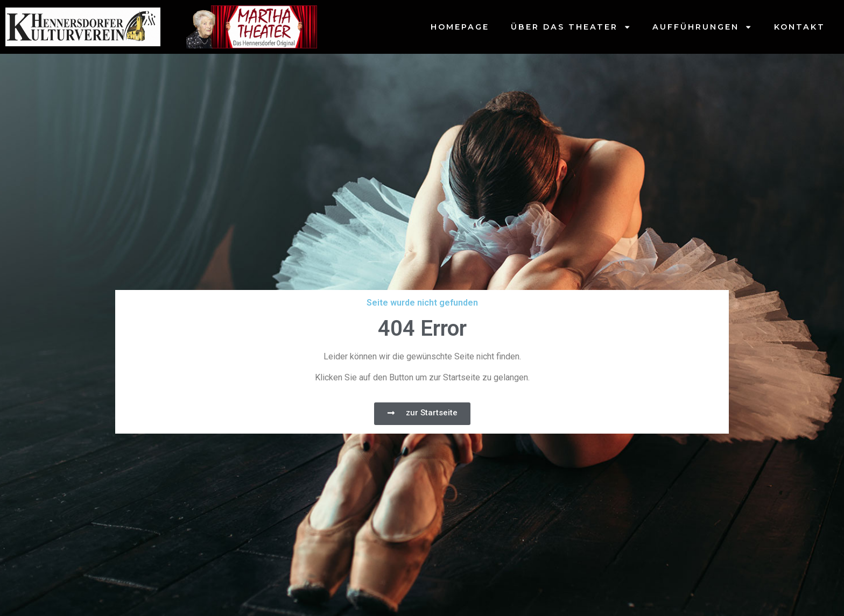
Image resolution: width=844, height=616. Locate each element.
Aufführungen (702, 27)
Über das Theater (571, 27)
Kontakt (800, 27)
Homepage (460, 27)
